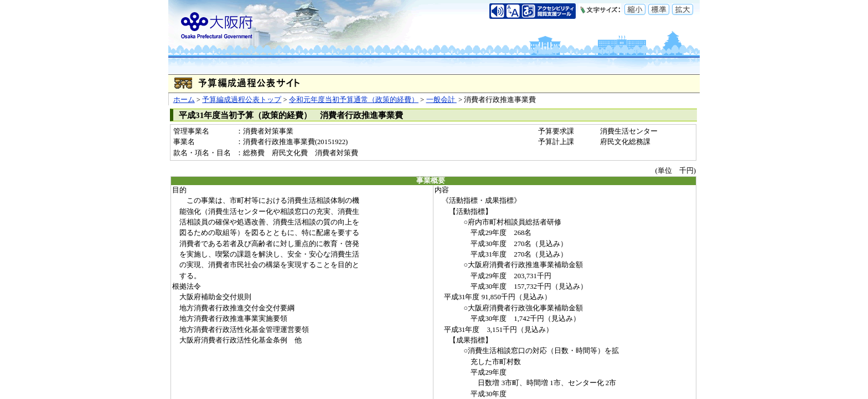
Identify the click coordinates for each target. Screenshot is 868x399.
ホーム (184, 100)
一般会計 (441, 100)
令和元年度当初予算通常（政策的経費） (354, 100)
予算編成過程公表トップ (242, 100)
